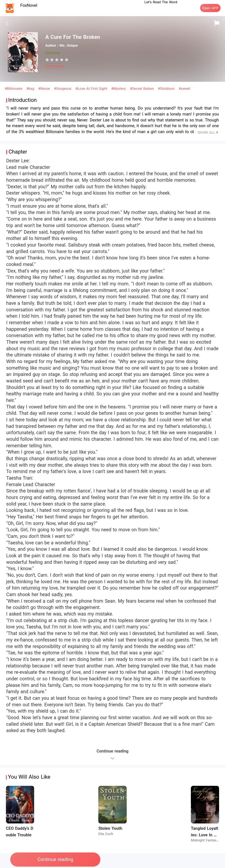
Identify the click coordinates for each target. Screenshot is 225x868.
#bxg (31, 89)
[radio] (48, 60)
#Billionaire (14, 89)
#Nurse (45, 89)
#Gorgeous (63, 89)
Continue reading (55, 860)
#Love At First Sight (92, 89)
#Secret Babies (143, 89)
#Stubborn (167, 89)
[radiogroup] (57, 60)
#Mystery (119, 89)
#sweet (184, 89)
